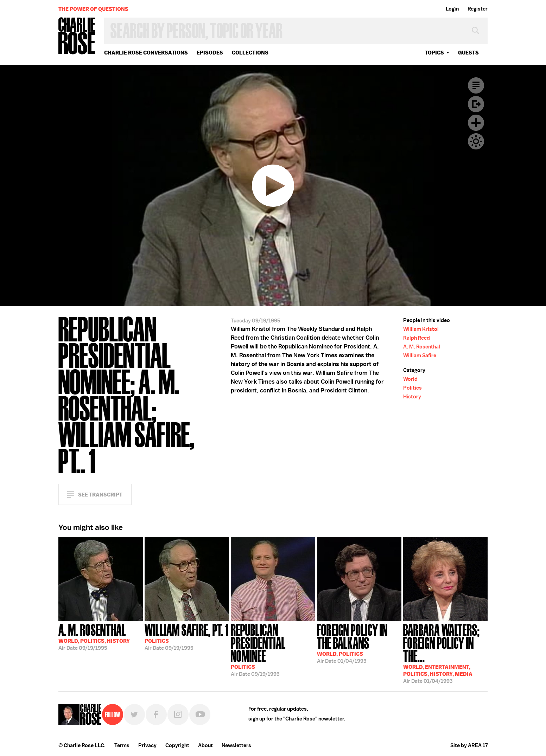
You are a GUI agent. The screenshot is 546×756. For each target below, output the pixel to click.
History (412, 397)
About (205, 745)
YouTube (200, 715)
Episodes (210, 53)
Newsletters (236, 745)
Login (452, 9)
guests (468, 53)
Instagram (178, 715)
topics (434, 53)
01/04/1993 (359, 643)
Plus (476, 123)
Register (478, 9)
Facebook (156, 715)
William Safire (420, 355)
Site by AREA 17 (469, 745)
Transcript (476, 85)
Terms (122, 745)
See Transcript (100, 495)
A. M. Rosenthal (422, 347)
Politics (412, 388)
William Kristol (421, 329)
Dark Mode (476, 141)
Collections (250, 53)
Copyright (177, 745)
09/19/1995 (94, 636)
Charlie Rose (77, 36)
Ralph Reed (417, 338)
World (410, 379)
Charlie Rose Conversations (146, 53)
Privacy (147, 745)
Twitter (134, 715)
